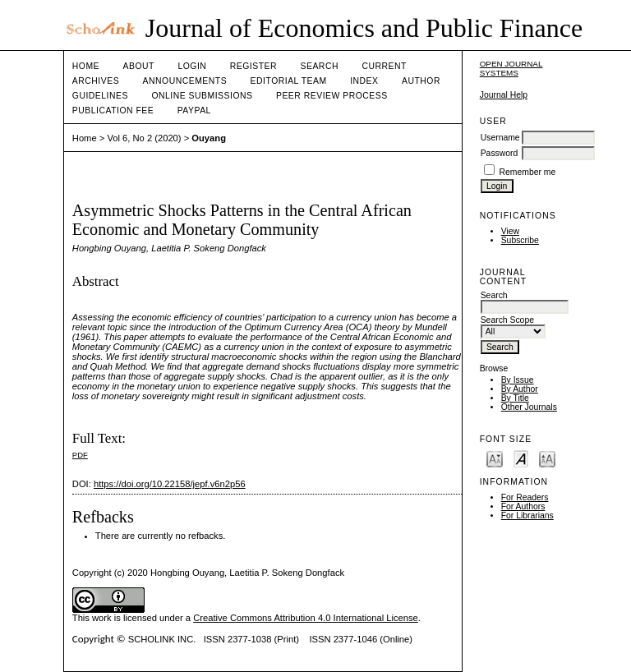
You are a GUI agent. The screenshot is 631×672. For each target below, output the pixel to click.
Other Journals (529, 407)
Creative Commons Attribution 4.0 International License (306, 618)
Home (86, 66)
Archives (96, 81)
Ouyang (209, 138)
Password (500, 153)
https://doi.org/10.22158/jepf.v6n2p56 (170, 484)
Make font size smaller (495, 458)
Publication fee (113, 110)
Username (500, 138)
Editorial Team (289, 81)
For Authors (523, 506)
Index (364, 81)
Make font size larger (547, 458)
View (510, 231)
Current (384, 66)
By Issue (518, 380)
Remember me (528, 172)
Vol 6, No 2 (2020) (144, 138)
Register (253, 66)
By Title (515, 398)
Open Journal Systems (511, 68)
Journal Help (504, 95)
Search (320, 66)
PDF (80, 455)
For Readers (525, 497)
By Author (520, 389)
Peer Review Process (332, 96)
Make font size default (521, 458)
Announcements (185, 81)
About (139, 66)
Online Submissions (202, 96)
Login (192, 66)
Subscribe (520, 240)
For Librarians (527, 516)
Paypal (194, 110)
